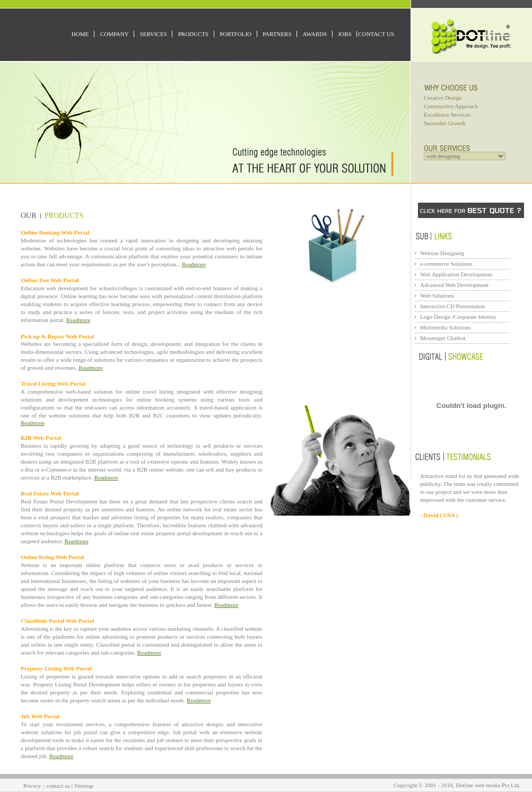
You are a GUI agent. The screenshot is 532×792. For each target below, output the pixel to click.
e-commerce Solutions (446, 264)
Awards (315, 34)
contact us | (60, 786)
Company (115, 34)
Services (154, 34)
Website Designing (442, 253)
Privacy (32, 786)
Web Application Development (456, 274)
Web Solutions (437, 295)
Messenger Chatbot (443, 338)
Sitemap (84, 786)
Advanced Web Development (454, 285)
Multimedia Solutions (446, 327)
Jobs (345, 34)
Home (80, 34)
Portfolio (236, 34)
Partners (277, 34)
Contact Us (376, 34)
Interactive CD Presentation (452, 306)
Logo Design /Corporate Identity (458, 317)
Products (193, 34)
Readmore (194, 264)
